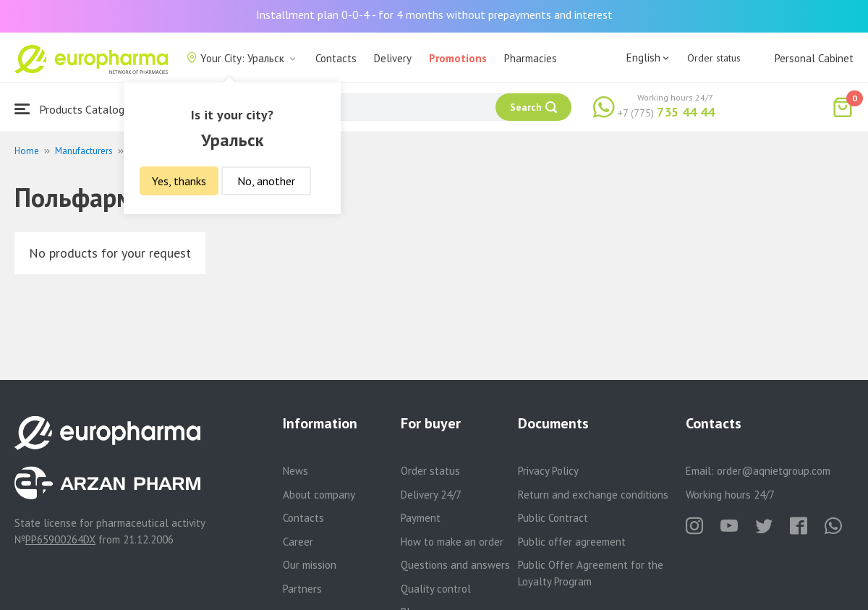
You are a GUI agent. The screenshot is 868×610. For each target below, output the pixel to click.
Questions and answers (455, 565)
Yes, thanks (179, 181)
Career (298, 542)
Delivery (393, 58)
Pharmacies (531, 58)
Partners (302, 589)
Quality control (436, 589)
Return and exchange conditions (593, 495)
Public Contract (553, 518)
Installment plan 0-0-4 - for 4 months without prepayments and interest (434, 14)
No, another (266, 181)
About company (319, 495)
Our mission (310, 565)
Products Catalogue (75, 109)
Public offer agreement (572, 542)
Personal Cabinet (814, 58)
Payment (421, 518)
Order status (714, 58)
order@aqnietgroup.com (774, 471)
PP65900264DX (60, 539)
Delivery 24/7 (431, 495)
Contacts (336, 58)
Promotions (458, 58)
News (295, 471)
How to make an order (452, 542)
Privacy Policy (548, 471)
